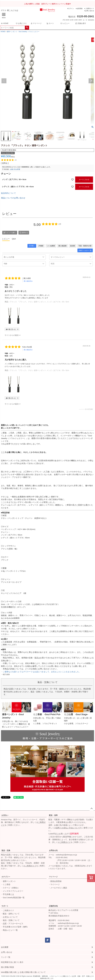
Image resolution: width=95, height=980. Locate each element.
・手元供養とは (7, 894)
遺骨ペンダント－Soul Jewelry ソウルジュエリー (23, 32)
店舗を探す (81, 23)
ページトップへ (92, 809)
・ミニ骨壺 (6, 884)
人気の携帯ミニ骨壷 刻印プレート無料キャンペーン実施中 (47, 4)
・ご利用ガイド (7, 910)
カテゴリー (6, 877)
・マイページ (54, 884)
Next (91, 81)
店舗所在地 (53, 906)
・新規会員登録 (55, 881)
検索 (27, 28)
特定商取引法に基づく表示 (12, 962)
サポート (5, 906)
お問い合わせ (90, 11)
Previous (4, 81)
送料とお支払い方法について (68, 828)
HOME (5, 23)
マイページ (36, 23)
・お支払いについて (9, 917)
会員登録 (80, 9)
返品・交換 (6, 850)
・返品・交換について (10, 920)
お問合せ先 (53, 850)
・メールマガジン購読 (58, 888)
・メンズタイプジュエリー (12, 891)
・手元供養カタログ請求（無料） (15, 927)
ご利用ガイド (90, 9)
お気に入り (21, 23)
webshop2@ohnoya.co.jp (66, 855)
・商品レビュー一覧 (9, 930)
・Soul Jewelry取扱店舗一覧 (13, 898)
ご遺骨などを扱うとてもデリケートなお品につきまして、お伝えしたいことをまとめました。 (42, 672)
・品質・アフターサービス (12, 924)
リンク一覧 (6, 957)
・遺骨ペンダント (8, 881)
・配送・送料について (10, 914)
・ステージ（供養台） (10, 888)
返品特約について (8, 193)
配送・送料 (53, 815)
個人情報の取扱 (7, 967)
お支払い (5, 815)
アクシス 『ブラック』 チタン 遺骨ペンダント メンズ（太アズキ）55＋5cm (39, 302)
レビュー (65, 23)
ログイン (71, 9)
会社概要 (5, 947)
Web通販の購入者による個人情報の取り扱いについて (23, 972)
